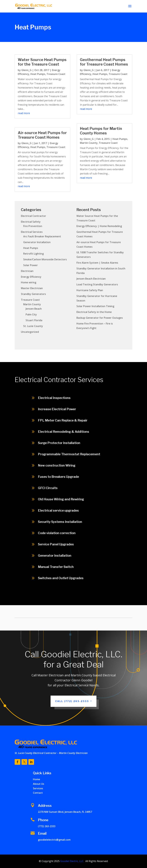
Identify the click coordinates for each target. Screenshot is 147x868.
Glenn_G (26, 70)
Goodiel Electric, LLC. (72, 861)
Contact (38, 793)
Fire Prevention (33, 226)
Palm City (31, 314)
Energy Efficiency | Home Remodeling (99, 226)
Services (38, 788)
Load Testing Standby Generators (97, 284)
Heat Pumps (38, 74)
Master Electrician (32, 288)
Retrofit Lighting (33, 254)
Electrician (27, 271)
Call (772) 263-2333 (72, 701)
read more (24, 113)
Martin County (89, 143)
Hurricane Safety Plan (90, 290)
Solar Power (31, 265)
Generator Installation (37, 242)
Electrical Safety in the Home (94, 312)
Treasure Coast (56, 74)
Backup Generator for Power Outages (100, 318)
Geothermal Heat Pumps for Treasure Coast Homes (104, 62)
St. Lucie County (33, 326)
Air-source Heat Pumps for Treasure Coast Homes (42, 135)
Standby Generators (33, 294)
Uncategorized (30, 332)
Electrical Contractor (33, 216)
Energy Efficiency (31, 277)
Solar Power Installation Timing (95, 306)
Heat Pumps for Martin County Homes (101, 131)
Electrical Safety (31, 222)
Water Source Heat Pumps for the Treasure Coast (42, 62)
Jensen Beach (34, 309)
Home (37, 779)
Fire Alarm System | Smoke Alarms (97, 263)
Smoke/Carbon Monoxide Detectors (45, 259)
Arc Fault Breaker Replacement (42, 236)
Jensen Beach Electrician (91, 279)
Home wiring (29, 282)
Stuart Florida (34, 320)
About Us (39, 784)
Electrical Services (32, 232)
